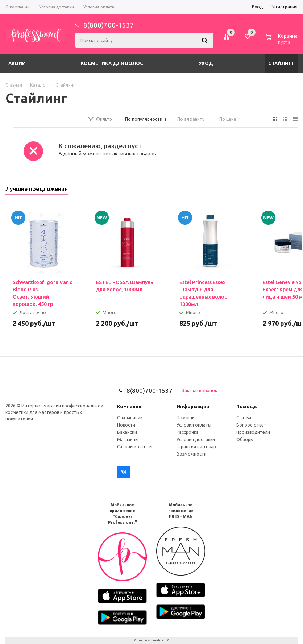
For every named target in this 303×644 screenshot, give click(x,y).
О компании (130, 418)
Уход (206, 63)
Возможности (192, 454)
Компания (129, 406)
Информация (193, 406)
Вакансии (127, 432)
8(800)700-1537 (109, 25)
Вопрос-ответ (251, 425)
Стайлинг (281, 63)
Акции (17, 63)
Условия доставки (196, 439)
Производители (253, 432)
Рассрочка (188, 432)
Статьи (244, 418)
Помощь (247, 406)
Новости (126, 425)
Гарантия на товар (196, 447)
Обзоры (245, 439)
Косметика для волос (112, 63)
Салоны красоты (135, 447)
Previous (280, 191)
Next (292, 191)
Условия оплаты (194, 425)
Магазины (128, 439)
